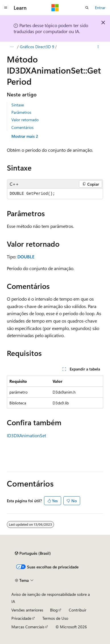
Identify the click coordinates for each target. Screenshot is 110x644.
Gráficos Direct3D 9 (37, 47)
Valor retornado (25, 120)
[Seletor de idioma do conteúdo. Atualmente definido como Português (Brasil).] (33, 553)
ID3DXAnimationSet (26, 435)
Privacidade (21, 618)
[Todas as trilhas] (12, 47)
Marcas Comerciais (28, 627)
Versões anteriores (27, 610)
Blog (54, 610)
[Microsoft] (55, 8)
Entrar (100, 8)
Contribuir (78, 610)
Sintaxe (18, 105)
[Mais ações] (98, 47)
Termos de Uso (55, 618)
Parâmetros (21, 112)
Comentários (22, 127)
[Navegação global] (6, 8)
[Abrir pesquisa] (87, 8)
